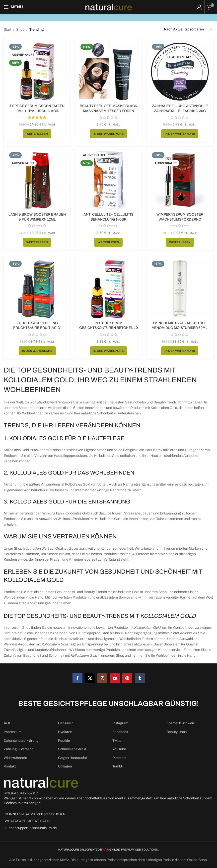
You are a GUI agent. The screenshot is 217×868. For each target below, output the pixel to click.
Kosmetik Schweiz (181, 723)
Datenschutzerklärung (21, 741)
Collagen (65, 766)
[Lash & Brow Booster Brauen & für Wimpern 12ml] (36, 180)
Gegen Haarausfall (73, 758)
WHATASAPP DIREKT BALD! (28, 821)
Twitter (118, 741)
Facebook (120, 732)
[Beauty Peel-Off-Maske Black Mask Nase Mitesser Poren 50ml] (108, 71)
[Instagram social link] (102, 678)
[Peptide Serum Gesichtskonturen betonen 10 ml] (108, 289)
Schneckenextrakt (72, 749)
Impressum (13, 732)
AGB (8, 723)
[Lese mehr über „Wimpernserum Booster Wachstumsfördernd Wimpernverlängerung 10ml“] (181, 241)
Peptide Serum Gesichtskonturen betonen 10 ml (108, 328)
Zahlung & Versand (19, 749)
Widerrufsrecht (15, 758)
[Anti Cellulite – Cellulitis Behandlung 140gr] (108, 180)
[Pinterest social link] (127, 678)
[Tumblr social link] (140, 678)
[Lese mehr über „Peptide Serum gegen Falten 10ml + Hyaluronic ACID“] (36, 132)
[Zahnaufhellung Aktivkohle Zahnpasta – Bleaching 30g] (181, 71)
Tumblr (118, 766)
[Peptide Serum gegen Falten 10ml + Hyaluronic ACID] (36, 71)
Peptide (64, 741)
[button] (108, 132)
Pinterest (119, 758)
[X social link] (90, 678)
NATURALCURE (14, 793)
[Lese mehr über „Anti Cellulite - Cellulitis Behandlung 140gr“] (108, 241)
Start (7, 30)
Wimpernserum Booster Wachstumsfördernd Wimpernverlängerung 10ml (181, 218)
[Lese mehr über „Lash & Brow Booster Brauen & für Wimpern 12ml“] (36, 241)
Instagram (120, 723)
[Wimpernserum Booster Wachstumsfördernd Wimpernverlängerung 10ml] (181, 180)
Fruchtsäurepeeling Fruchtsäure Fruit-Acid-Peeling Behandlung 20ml (36, 328)
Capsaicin (66, 723)
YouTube (119, 749)
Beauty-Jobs (177, 732)
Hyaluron (65, 732)
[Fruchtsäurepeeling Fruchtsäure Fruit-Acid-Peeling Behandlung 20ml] (36, 289)
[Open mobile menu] (13, 7)
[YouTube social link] (115, 678)
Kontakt (10, 766)
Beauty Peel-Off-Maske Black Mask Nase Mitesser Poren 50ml (108, 109)
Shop (20, 30)
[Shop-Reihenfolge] (188, 30)
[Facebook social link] (77, 678)
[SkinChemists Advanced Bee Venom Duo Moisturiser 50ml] (181, 289)
